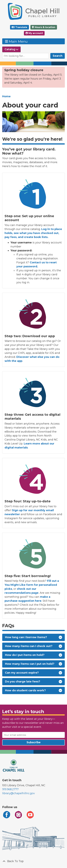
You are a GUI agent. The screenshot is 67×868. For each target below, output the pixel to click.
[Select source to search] (11, 49)
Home (6, 96)
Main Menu (16, 41)
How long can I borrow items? (34, 637)
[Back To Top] (33, 861)
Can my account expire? (34, 673)
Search (58, 56)
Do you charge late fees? (34, 682)
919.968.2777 (10, 789)
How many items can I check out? (34, 646)
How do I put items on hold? (34, 655)
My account (34, 33)
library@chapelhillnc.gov (19, 793)
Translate (21, 27)
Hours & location (45, 27)
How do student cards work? (34, 690)
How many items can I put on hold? (34, 664)
